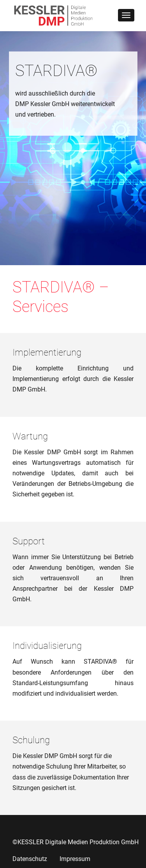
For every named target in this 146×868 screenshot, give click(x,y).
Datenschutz (30, 859)
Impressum (75, 859)
